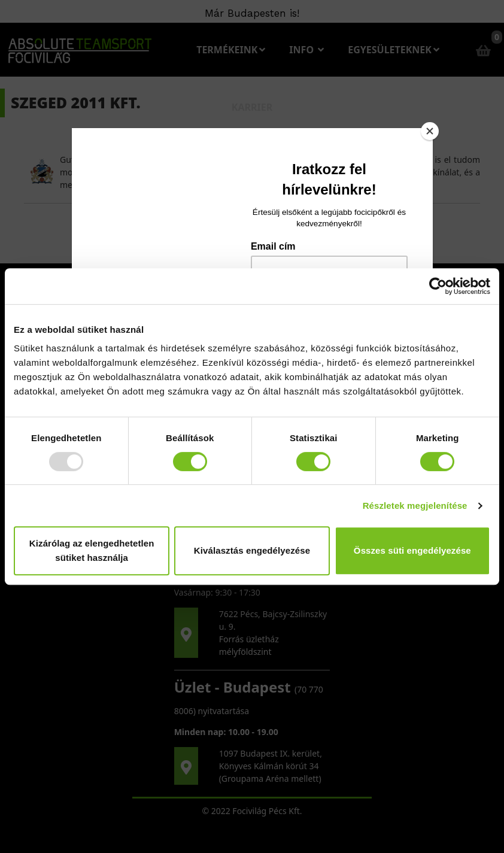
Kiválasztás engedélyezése (252, 550)
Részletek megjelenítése (415, 506)
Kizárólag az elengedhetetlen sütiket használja (92, 550)
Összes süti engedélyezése (412, 550)
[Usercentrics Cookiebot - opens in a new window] (438, 286)
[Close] (430, 131)
